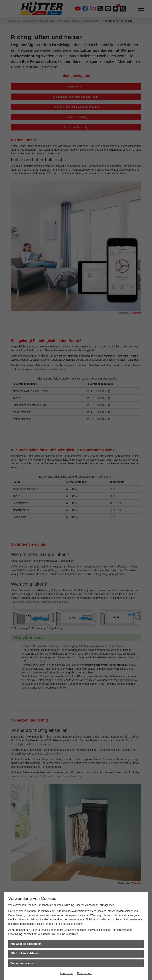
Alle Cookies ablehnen (24, 953)
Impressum (67, 973)
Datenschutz (84, 973)
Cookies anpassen (22, 963)
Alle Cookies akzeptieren (26, 944)
